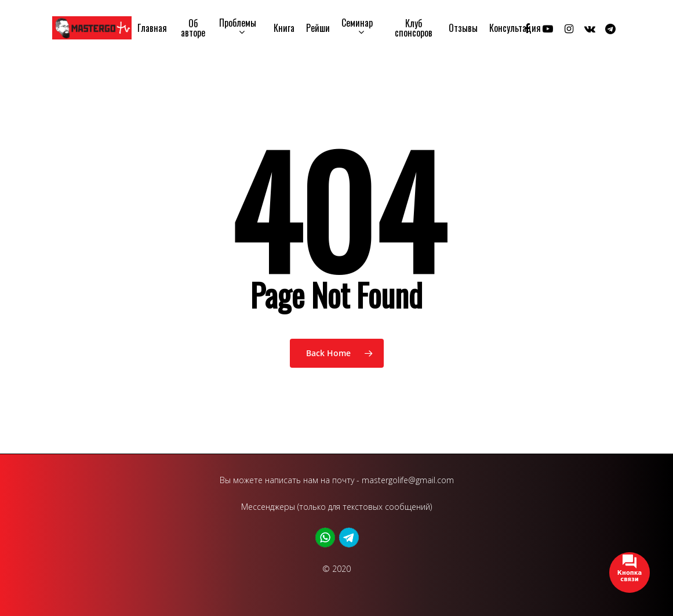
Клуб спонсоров (414, 28)
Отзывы (463, 28)
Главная (152, 28)
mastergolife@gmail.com (408, 480)
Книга (284, 28)
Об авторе (193, 28)
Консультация (515, 28)
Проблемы (238, 28)
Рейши (318, 28)
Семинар (357, 28)
